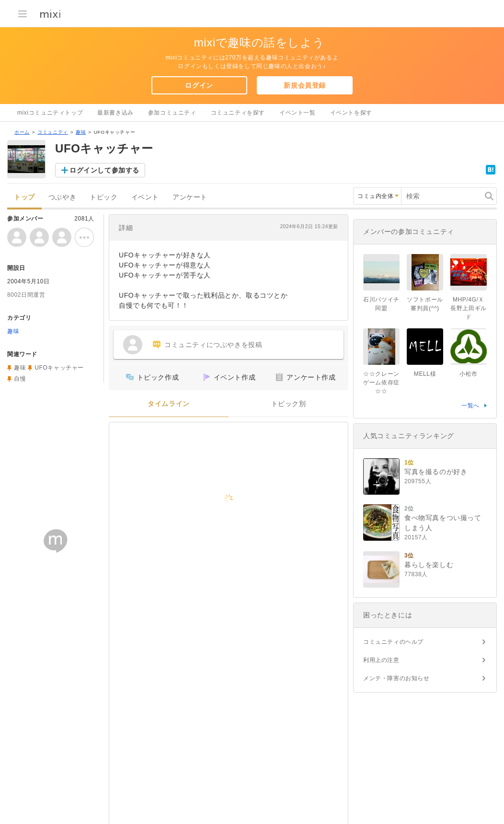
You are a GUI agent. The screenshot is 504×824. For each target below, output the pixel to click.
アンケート (190, 197)
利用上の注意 (381, 660)
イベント (145, 197)
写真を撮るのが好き (436, 472)
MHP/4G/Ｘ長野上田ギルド (469, 308)
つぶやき (62, 197)
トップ (24, 197)
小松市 (469, 374)
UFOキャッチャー (59, 368)
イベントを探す (351, 113)
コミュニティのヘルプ (393, 642)
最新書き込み (115, 113)
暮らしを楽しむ (429, 565)
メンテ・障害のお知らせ (396, 678)
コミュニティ (53, 132)
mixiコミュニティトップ (50, 113)
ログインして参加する (104, 170)
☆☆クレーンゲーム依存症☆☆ (381, 383)
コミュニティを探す (238, 113)
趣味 (81, 132)
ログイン (199, 85)
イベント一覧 (298, 113)
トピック (103, 197)
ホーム (22, 132)
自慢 (20, 379)
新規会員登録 (305, 85)
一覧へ (470, 406)
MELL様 (425, 374)
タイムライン (169, 404)
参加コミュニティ (172, 113)
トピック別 (289, 404)
